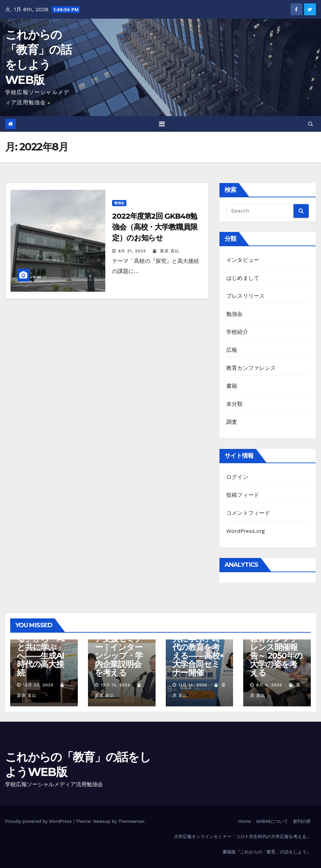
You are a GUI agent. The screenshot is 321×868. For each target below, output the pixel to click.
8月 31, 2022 (132, 251)
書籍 (232, 386)
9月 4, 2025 (269, 685)
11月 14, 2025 (193, 685)
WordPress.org (246, 531)
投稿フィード (243, 495)
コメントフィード (248, 513)
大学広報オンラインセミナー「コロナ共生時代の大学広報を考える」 (242, 837)
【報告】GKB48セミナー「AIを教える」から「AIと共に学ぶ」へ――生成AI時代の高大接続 (43, 643)
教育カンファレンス (251, 368)
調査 (232, 422)
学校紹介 (237, 332)
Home (244, 821)
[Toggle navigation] (162, 124)
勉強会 (119, 203)
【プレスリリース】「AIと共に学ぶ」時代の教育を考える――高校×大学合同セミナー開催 (198, 647)
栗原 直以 (166, 251)
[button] (311, 124)
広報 (232, 350)
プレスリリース (245, 296)
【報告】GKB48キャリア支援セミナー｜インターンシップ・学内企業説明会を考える (121, 647)
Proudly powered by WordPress (39, 821)
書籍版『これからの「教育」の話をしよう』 (267, 852)
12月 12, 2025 (116, 685)
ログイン (237, 477)
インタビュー (243, 260)
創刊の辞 (302, 821)
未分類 (235, 404)
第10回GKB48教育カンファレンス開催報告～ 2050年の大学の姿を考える (276, 651)
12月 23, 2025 (38, 685)
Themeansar (131, 821)
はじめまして (243, 278)
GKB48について (272, 821)
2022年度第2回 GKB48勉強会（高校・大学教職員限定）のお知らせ (155, 227)
